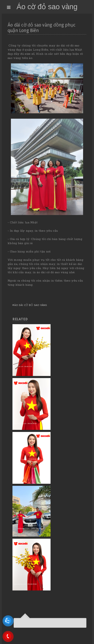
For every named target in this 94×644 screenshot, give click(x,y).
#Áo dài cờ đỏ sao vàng (30, 305)
